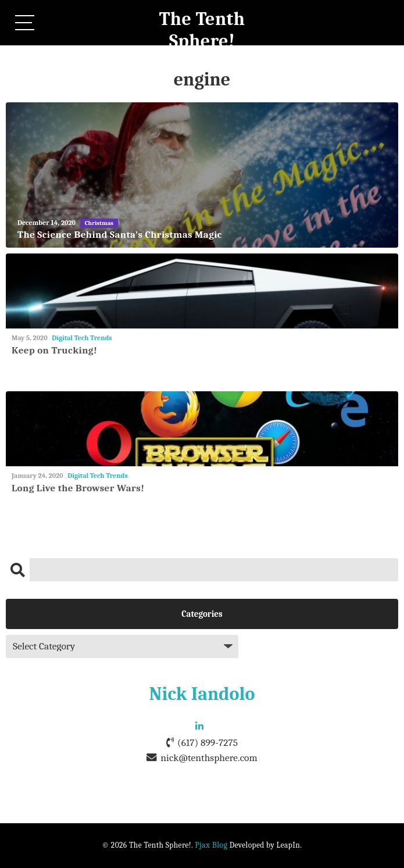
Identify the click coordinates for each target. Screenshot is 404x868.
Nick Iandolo (202, 694)
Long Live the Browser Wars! (78, 488)
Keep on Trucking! (54, 350)
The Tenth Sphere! (202, 30)
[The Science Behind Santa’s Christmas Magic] (202, 175)
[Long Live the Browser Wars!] (202, 429)
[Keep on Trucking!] (202, 291)
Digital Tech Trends (82, 338)
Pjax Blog (211, 845)
